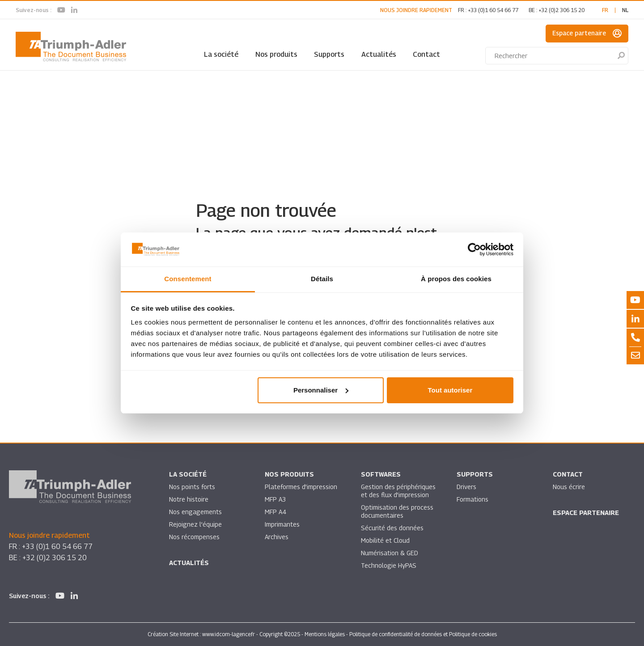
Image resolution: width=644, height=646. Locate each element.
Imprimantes (282, 524)
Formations (472, 499)
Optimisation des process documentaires (397, 511)
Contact (426, 54)
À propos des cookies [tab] (456, 279)
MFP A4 (275, 512)
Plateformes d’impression (301, 487)
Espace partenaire (587, 34)
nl (625, 10)
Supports (329, 54)
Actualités (379, 54)
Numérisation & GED (390, 553)
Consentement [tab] (188, 279)
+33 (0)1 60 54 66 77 (493, 10)
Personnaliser (321, 390)
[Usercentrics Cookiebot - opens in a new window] (474, 249)
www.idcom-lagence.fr (229, 634)
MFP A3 (275, 499)
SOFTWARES (381, 474)
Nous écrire (569, 487)
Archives (277, 537)
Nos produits (276, 54)
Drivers (466, 487)
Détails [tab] (322, 279)
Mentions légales (325, 634)
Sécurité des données (392, 528)
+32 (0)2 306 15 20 (561, 10)
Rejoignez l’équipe (195, 524)
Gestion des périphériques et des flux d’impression (398, 491)
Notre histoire (189, 499)
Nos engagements (195, 512)
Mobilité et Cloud (385, 540)
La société (221, 54)
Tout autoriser (450, 390)
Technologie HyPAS (389, 565)
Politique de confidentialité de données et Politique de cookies (423, 634)
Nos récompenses (194, 537)
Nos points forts (192, 487)
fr (605, 10)
